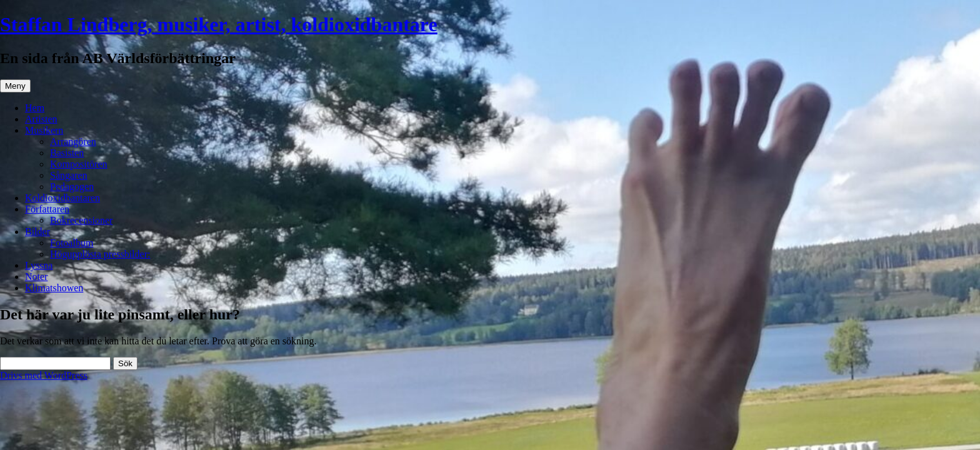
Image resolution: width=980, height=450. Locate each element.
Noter (36, 277)
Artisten (41, 119)
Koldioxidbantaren (62, 198)
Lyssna (39, 265)
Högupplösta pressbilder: (100, 254)
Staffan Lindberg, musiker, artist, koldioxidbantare (219, 24)
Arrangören (73, 142)
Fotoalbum (72, 243)
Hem (35, 108)
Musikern (44, 130)
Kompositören (79, 164)
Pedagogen (72, 187)
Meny (15, 86)
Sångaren (69, 175)
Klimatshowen (54, 288)
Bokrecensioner (81, 220)
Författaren (47, 209)
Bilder (37, 232)
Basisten (67, 153)
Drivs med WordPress (44, 375)
